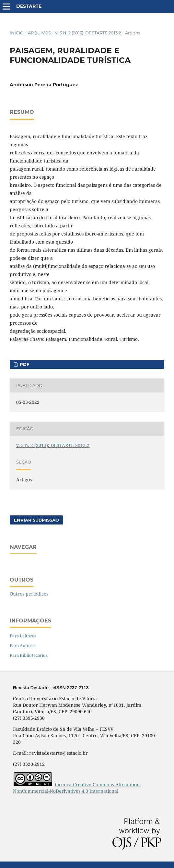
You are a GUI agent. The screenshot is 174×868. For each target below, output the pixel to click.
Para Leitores (23, 636)
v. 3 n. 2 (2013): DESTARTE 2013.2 (88, 33)
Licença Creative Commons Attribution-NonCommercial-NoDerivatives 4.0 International (77, 788)
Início (17, 33)
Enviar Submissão (36, 520)
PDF (24, 364)
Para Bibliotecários (29, 655)
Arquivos (39, 33)
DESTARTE (29, 6)
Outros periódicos (29, 594)
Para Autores (23, 645)
